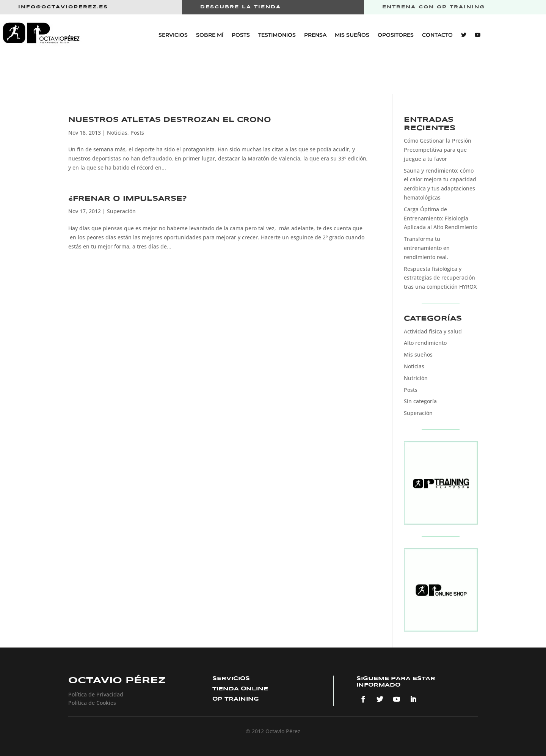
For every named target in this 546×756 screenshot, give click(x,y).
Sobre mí (210, 35)
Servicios (173, 35)
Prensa (315, 35)
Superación (121, 211)
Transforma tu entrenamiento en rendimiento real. (427, 248)
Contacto (437, 35)
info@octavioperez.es (63, 7)
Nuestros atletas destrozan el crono (170, 120)
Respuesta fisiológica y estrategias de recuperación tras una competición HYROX (440, 278)
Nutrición (416, 378)
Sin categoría (420, 401)
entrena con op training (434, 7)
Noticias (117, 133)
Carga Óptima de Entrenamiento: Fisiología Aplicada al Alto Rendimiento (441, 218)
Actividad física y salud (433, 331)
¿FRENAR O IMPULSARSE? (128, 199)
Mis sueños (352, 35)
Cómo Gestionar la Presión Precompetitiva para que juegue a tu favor (438, 150)
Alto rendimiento (425, 343)
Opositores (396, 35)
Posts (241, 35)
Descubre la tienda (241, 7)
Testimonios (277, 35)
